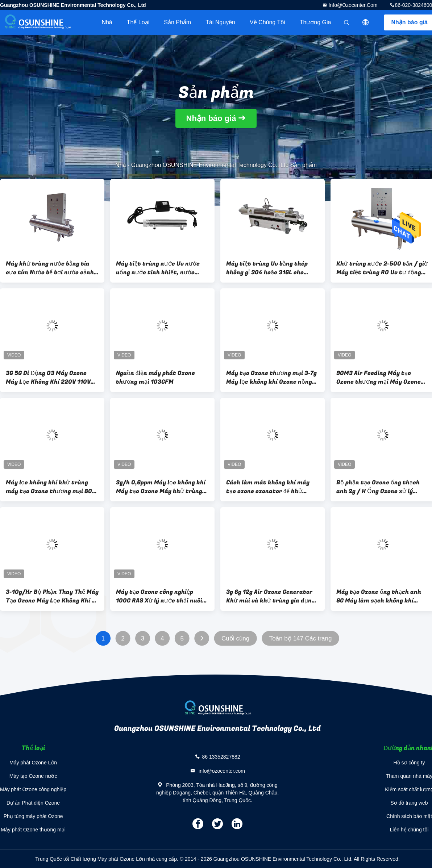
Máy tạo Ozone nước (33, 776)
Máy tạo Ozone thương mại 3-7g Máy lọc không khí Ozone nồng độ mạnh (271, 377)
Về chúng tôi (267, 22)
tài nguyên (220, 22)
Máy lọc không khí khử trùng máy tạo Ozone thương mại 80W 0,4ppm (52, 487)
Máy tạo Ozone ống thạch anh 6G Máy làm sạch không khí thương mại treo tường (379, 596)
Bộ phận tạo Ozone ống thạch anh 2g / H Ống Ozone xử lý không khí (378, 487)
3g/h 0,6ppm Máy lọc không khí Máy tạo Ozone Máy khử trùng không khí (161, 487)
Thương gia (315, 22)
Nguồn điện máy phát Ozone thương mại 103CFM (155, 377)
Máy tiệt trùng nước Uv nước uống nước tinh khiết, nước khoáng (158, 268)
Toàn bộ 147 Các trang (301, 639)
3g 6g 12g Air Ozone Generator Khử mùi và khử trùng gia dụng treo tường (271, 596)
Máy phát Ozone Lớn (33, 763)
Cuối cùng (235, 639)
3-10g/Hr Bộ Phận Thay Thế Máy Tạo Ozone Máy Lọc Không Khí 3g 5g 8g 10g (52, 596)
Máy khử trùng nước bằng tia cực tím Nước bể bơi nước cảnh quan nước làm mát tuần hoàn (50, 268)
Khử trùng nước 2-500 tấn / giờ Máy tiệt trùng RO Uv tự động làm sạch (382, 268)
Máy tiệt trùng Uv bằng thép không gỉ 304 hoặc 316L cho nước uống (267, 268)
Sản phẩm (177, 22)
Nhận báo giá (211, 118)
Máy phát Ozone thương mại (33, 830)
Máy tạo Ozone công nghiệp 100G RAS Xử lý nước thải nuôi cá (159, 596)
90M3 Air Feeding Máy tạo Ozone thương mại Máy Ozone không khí (379, 377)
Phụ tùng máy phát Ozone (33, 816)
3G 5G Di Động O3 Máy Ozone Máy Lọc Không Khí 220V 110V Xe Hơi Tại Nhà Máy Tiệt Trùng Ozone (49, 377)
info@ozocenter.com (352, 5)
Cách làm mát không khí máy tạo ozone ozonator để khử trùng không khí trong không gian (268, 487)
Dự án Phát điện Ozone (33, 803)
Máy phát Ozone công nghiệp (33, 789)
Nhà (107, 22)
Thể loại (138, 22)
